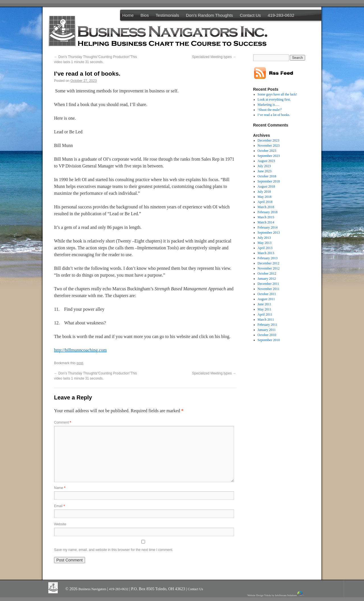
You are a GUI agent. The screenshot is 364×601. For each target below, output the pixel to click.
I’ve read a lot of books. (274, 115)
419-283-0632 (281, 15)
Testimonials (167, 15)
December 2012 (268, 263)
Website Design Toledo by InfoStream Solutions (276, 594)
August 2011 (266, 299)
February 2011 (268, 325)
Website (60, 524)
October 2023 (267, 151)
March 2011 (266, 320)
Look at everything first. (274, 100)
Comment (63, 422)
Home (128, 15)
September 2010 (269, 340)
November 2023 (269, 146)
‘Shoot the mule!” (270, 110)
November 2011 (269, 289)
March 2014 (266, 222)
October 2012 (267, 273)
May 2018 (265, 197)
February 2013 (268, 258)
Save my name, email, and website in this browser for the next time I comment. (114, 550)
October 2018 (267, 176)
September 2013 (269, 233)
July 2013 (264, 238)
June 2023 (265, 171)
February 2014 (268, 227)
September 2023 (269, 156)
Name (60, 488)
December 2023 (268, 140)
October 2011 (267, 294)
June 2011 (265, 304)
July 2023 (264, 166)
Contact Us (250, 15)
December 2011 (268, 284)
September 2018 (269, 181)
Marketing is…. (268, 105)
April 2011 (265, 314)
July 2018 (264, 192)
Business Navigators (93, 589)
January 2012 (267, 279)
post (80, 363)
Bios (145, 15)
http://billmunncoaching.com (80, 350)
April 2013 (265, 248)
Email (59, 506)
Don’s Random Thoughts (209, 15)
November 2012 (269, 268)
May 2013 (265, 243)
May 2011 (265, 309)
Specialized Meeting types (214, 57)
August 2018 (266, 186)
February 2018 (268, 212)
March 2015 (266, 217)
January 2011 (267, 330)
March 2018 (266, 207)
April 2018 (265, 202)
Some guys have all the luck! (277, 94)
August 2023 (266, 161)
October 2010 (267, 335)
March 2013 (266, 253)
